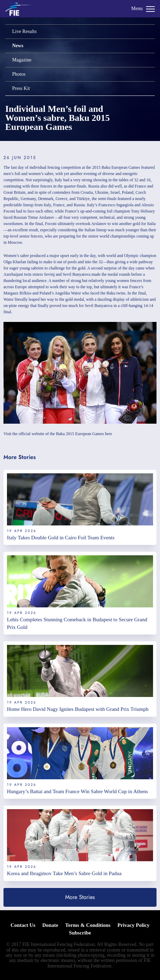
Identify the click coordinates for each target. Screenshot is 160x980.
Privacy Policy (134, 925)
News (18, 46)
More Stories (80, 897)
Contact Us (23, 925)
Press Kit (21, 88)
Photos (19, 74)
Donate (50, 925)
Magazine (22, 60)
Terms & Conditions (88, 925)
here (109, 434)
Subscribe (80, 933)
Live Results (24, 31)
